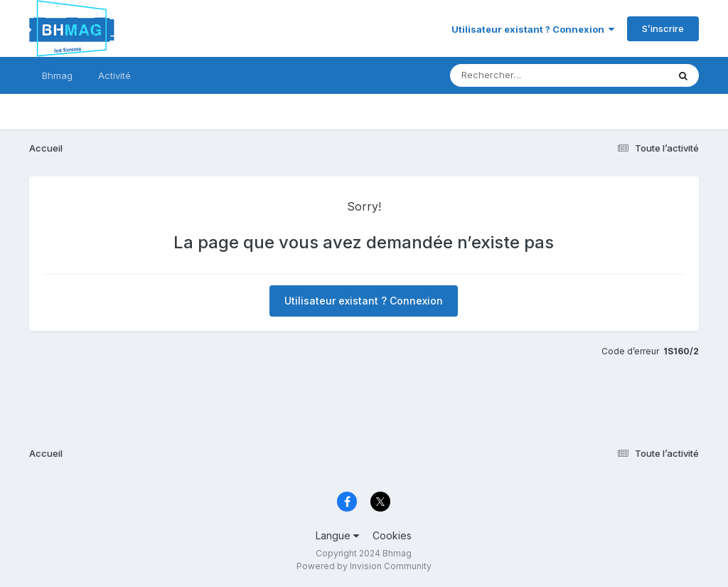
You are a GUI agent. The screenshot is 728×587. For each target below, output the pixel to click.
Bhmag (57, 75)
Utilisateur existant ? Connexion (533, 29)
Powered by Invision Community (364, 566)
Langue (337, 535)
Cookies (392, 535)
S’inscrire (663, 28)
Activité (114, 75)
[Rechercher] (518, 75)
